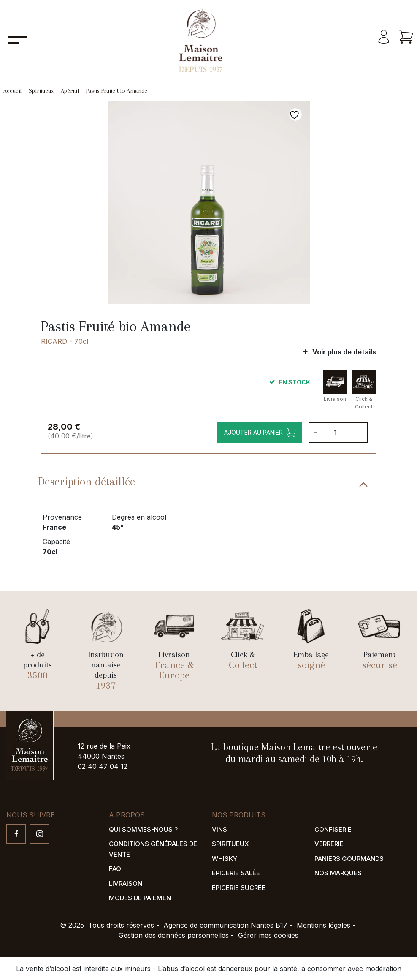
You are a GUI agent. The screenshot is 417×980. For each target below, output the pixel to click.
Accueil (12, 91)
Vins (219, 829)
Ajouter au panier (253, 432)
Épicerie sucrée (239, 888)
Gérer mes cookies (268, 935)
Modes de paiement (142, 898)
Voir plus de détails (344, 352)
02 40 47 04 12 (103, 766)
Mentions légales (324, 925)
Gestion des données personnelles (174, 935)
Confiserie (333, 829)
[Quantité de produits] (338, 433)
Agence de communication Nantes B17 (225, 925)
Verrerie (329, 844)
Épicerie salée (236, 873)
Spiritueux (41, 91)
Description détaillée (86, 482)
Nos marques (338, 873)
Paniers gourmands (349, 859)
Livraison (126, 883)
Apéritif (70, 91)
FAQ (115, 869)
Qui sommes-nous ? (143, 829)
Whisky (225, 859)
